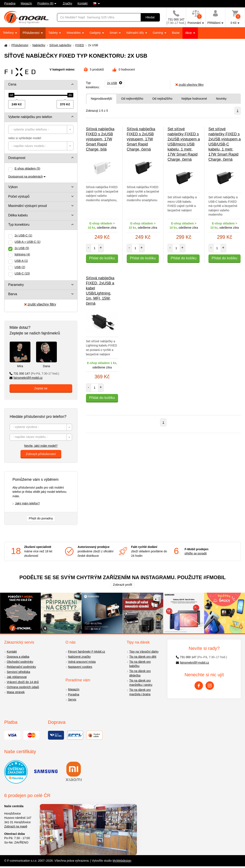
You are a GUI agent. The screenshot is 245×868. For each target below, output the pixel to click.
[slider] (11, 95)
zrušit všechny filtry (40, 304)
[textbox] (41, 129)
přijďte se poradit (196, 553)
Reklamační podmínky (21, 667)
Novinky (221, 99)
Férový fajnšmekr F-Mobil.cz (87, 652)
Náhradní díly (135, 33)
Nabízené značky (79, 657)
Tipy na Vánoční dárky (144, 652)
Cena (12, 84)
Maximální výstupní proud (27, 206)
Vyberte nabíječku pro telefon (30, 117)
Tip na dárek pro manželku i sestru (141, 683)
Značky (67, 3)
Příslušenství (31, 33)
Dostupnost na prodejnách (25, 177)
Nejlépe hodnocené (194, 99)
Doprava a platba (18, 657)
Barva (13, 294)
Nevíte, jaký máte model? (41, 446)
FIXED (80, 45)
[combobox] (41, 129)
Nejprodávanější (101, 99)
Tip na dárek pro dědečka (140, 673)
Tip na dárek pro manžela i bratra (140, 692)
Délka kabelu (18, 215)
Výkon (13, 187)
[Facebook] (199, 686)
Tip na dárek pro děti (143, 657)
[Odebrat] (115, 83)
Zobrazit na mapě (16, 826)
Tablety (53, 33)
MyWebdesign (122, 861)
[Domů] (5, 45)
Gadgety (96, 33)
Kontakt (82, 3)
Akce (189, 33)
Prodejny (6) (45, 3)
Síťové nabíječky (60, 45)
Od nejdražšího (162, 99)
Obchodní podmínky (20, 662)
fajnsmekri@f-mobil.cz (26, 378)
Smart (114, 33)
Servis (72, 700)
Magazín (26, 3)
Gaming (158, 33)
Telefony (9, 33)
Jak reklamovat (17, 677)
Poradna (10, 3)
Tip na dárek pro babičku (140, 664)
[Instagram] (210, 686)
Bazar (176, 33)
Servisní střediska (18, 672)
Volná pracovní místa (82, 662)
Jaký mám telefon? (27, 503)
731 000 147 (34, 374)
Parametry (16, 285)
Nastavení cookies (80, 667)
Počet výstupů (19, 196)
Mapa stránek (16, 692)
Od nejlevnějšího (132, 99)
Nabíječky (39, 45)
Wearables (74, 33)
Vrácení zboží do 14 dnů (23, 682)
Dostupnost (17, 158)
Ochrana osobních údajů (23, 687)
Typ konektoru (19, 225)
